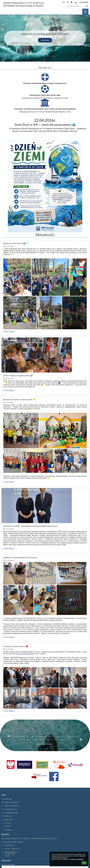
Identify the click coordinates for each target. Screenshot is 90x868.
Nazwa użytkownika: (8, 865)
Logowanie (84, 2)
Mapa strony (9, 819)
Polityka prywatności (12, 813)
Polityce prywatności (77, 859)
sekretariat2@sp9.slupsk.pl (14, 842)
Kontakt (7, 826)
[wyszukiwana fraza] (77, 6)
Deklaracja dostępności (12, 806)
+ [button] (64, 2)
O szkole (8, 823)
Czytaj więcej (45, 40)
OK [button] (84, 863)
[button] (76, 2)
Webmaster (9, 799)
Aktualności (9, 830)
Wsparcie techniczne (11, 802)
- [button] (68, 2)
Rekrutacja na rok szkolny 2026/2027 (45, 34)
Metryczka (8, 816)
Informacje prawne (11, 809)
